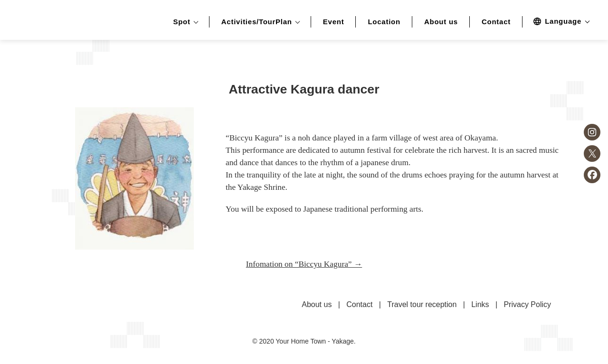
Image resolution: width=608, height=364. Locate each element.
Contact (496, 22)
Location (384, 22)
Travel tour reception (422, 304)
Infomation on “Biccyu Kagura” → (304, 264)
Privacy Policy (527, 304)
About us (441, 22)
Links (480, 304)
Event (334, 22)
